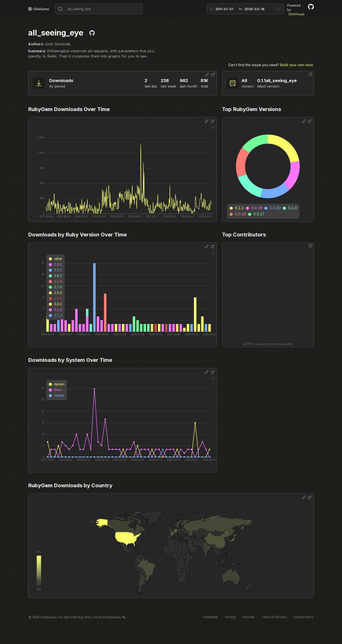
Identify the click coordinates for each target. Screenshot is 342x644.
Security (249, 617)
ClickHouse (296, 14)
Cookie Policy (303, 617)
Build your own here (296, 65)
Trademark (210, 617)
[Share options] (207, 75)
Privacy (230, 617)
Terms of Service (274, 617)
